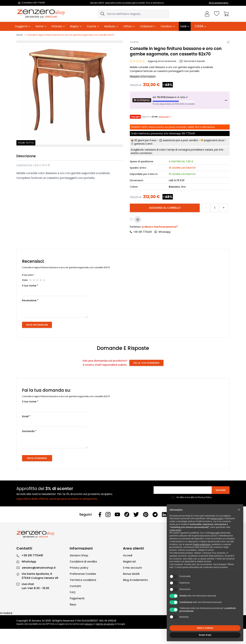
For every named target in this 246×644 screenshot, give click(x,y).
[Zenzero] (123, 534)
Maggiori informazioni (143, 76)
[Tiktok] (127, 515)
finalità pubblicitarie (202, 544)
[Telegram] (155, 515)
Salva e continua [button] (205, 628)
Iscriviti (221, 490)
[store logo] (41, 14)
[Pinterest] (146, 515)
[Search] (102, 14)
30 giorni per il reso (145, 140)
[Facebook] (100, 515)
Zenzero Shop (79, 555)
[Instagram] (108, 515)
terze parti (215, 533)
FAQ (73, 592)
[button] (239, 510)
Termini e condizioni (83, 580)
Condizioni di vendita (83, 562)
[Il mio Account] (207, 14)
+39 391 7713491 (142, 232)
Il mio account (132, 568)
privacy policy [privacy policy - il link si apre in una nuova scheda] (217, 519)
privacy (89, 624)
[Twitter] (136, 514)
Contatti (75, 586)
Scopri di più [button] (205, 635)
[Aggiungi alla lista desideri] (132, 220)
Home (19, 35)
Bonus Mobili (131, 574)
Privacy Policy (205, 497)
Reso (73, 605)
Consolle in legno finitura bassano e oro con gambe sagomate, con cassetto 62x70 (70, 35)
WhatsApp (29, 562)
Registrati (129, 562)
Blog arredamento (219, 3)
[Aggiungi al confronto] (138, 220)
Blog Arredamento (135, 580)
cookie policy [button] (175, 530)
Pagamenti (77, 598)
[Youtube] (117, 514)
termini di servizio (105, 624)
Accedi (128, 555)
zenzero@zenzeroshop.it (39, 568)
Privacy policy (79, 568)
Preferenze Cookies (83, 574)
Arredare (6, 613)
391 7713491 (188, 134)
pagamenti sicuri (214, 140)
